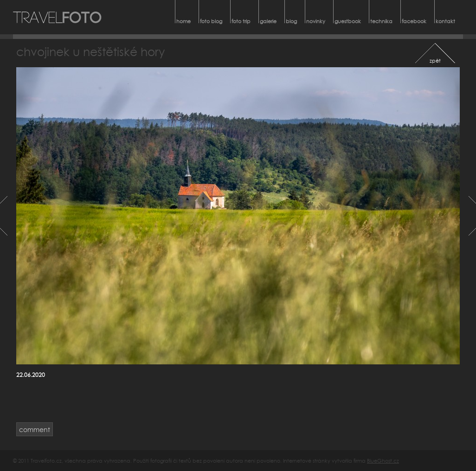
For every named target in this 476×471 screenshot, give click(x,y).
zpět (435, 60)
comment (35, 430)
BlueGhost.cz (383, 461)
